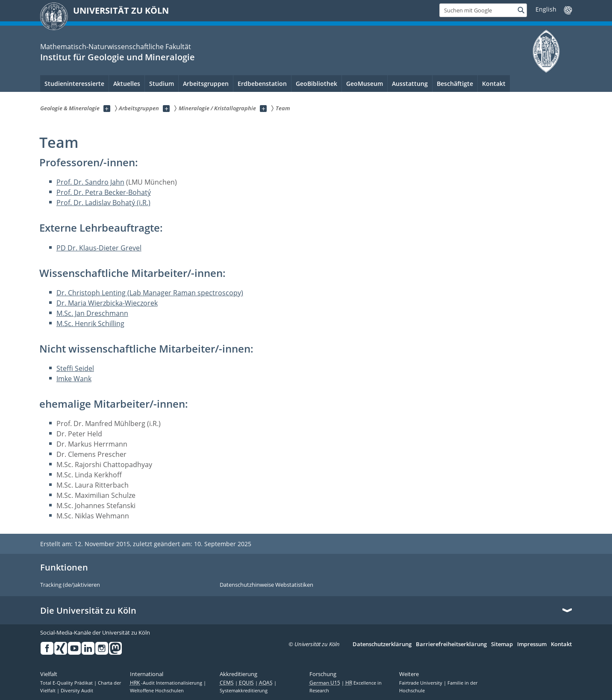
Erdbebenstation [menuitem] (262, 84)
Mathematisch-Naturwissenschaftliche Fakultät (116, 47)
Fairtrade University (421, 683)
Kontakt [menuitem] (494, 84)
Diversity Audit (77, 691)
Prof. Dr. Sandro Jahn (90, 182)
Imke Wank (74, 379)
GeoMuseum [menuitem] (365, 84)
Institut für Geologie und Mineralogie (118, 57)
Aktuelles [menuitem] (127, 84)
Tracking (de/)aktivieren (70, 585)
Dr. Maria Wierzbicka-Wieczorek (107, 303)
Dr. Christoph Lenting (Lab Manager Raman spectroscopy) (150, 293)
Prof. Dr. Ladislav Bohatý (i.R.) (103, 203)
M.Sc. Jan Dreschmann (92, 313)
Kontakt (561, 644)
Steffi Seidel (75, 368)
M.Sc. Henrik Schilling (90, 324)
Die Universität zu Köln (88, 611)
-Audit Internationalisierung (167, 683)
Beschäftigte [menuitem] (455, 84)
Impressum (532, 644)
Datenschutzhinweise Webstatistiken (266, 585)
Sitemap (502, 644)
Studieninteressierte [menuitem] (74, 84)
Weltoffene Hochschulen (157, 691)
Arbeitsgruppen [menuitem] (206, 84)
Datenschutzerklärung (382, 644)
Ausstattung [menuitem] (410, 84)
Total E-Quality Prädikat (67, 683)
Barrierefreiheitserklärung (451, 644)
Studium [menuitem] (162, 84)
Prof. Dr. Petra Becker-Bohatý (104, 192)
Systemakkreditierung (244, 691)
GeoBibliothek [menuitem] (316, 84)
